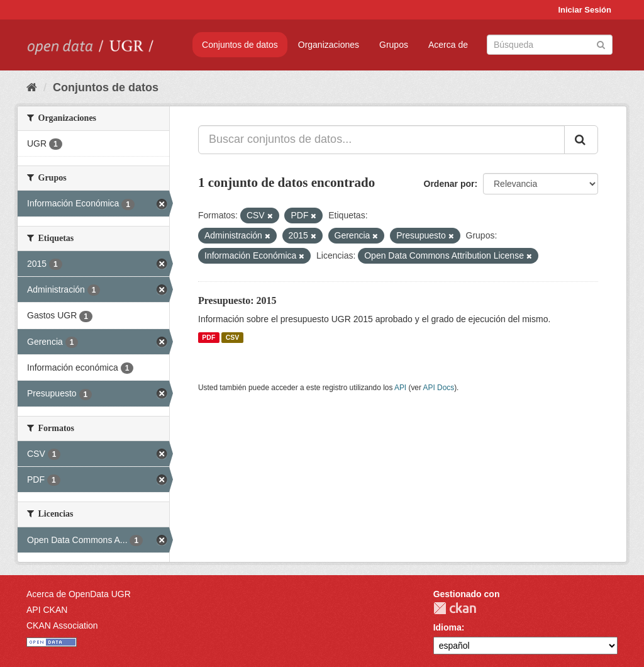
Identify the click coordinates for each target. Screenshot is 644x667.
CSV (233, 337)
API (400, 388)
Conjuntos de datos (240, 45)
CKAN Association (62, 625)
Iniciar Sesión (585, 10)
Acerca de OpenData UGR (79, 594)
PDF (208, 337)
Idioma (447, 627)
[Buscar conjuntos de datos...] (381, 140)
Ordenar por (449, 184)
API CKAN (47, 610)
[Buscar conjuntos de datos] (550, 45)
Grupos (394, 45)
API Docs (439, 388)
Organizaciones (329, 45)
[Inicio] (32, 87)
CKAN (455, 608)
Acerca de (448, 45)
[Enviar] (601, 44)
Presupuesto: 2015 (237, 300)
